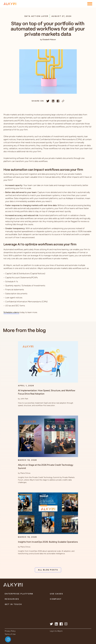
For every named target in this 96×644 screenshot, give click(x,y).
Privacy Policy (10, 631)
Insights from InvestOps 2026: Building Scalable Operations (48, 542)
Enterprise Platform (19, 594)
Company (56, 599)
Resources (12, 599)
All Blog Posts (48, 570)
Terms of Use (10, 634)
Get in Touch (13, 604)
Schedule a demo (11, 312)
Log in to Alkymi (56, 631)
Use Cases (56, 594)
